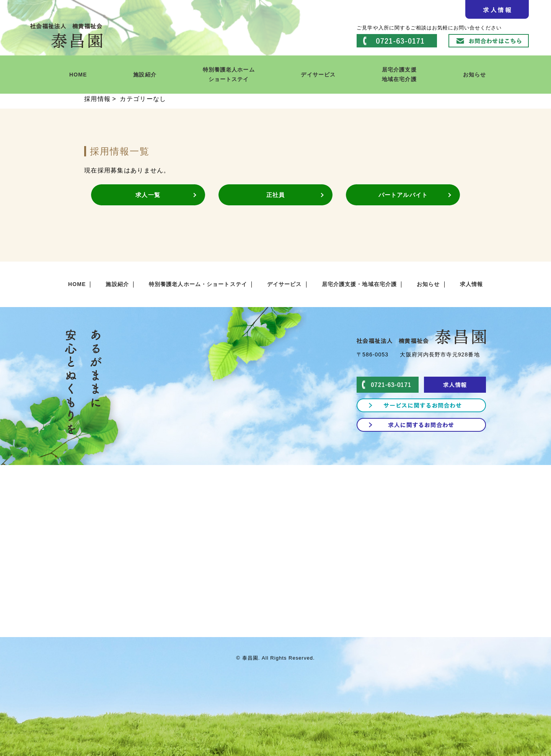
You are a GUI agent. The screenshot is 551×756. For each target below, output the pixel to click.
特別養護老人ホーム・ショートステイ (198, 284)
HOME (78, 75)
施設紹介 (145, 75)
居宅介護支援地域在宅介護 (399, 74)
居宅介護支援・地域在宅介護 (359, 284)
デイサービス (318, 75)
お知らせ (474, 75)
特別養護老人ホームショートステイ (229, 74)
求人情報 (471, 284)
